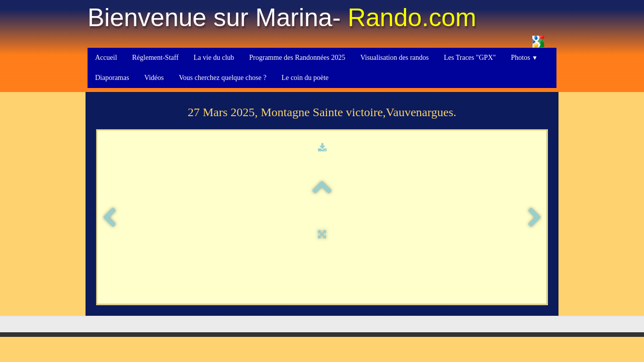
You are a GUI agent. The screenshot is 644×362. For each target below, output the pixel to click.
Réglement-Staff (155, 58)
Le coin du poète (305, 78)
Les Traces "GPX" (470, 58)
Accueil (106, 58)
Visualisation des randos (394, 58)
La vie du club (214, 58)
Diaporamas (112, 78)
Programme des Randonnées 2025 (297, 58)
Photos (524, 58)
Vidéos (154, 78)
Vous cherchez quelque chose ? (222, 78)
